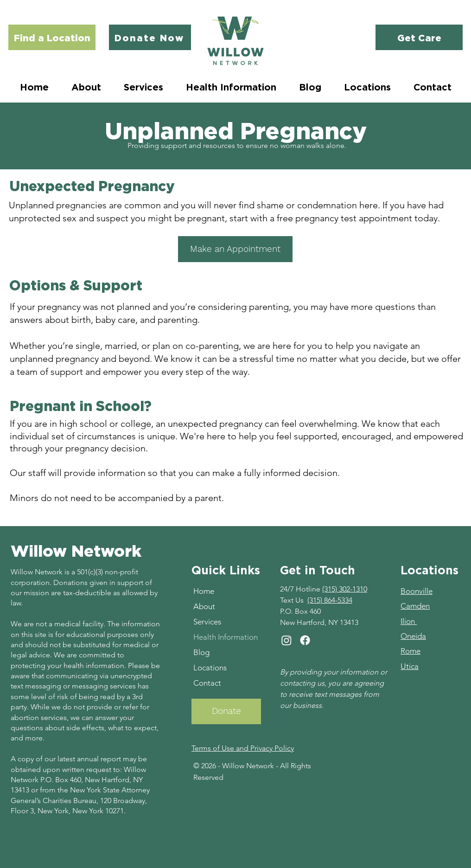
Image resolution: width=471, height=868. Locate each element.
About (204, 606)
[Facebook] (305, 640)
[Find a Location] (52, 37)
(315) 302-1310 (345, 589)
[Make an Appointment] (235, 249)
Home (204, 591)
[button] (143, 87)
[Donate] (226, 711)
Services (207, 622)
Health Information (226, 637)
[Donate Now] (150, 37)
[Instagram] (286, 640)
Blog (201, 652)
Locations (210, 668)
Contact (207, 683)
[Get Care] (419, 37)
